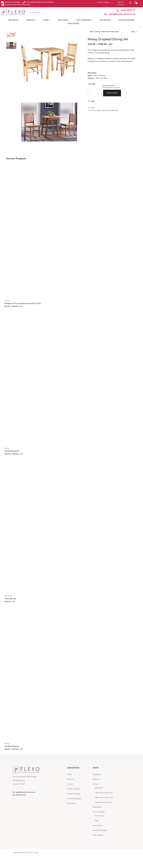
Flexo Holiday (73, 24)
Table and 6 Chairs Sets (104, 802)
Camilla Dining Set (12, 746)
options (92, 84)
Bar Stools (8, 596)
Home (91, 32)
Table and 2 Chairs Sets (110, 32)
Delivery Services (74, 789)
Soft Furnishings (85, 20)
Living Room (63, 20)
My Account (72, 803)
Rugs (97, 821)
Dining (47, 20)
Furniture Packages (126, 20)
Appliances (14, 20)
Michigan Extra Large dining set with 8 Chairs (23, 304)
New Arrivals (105, 20)
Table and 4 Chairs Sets (104, 798)
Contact (70, 784)
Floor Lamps (99, 816)
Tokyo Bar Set (10, 599)
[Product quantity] (90, 93)
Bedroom (31, 20)
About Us (71, 779)
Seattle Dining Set (12, 451)
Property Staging (74, 794)
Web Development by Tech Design (26, 853)
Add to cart (112, 93)
